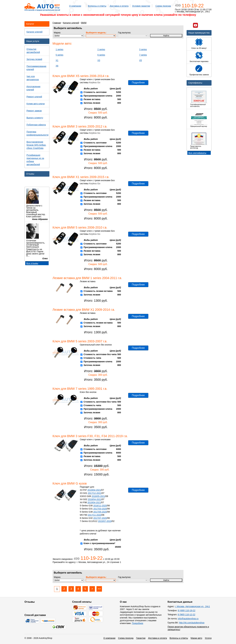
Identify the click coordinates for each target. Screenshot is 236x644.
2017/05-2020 (100, 512)
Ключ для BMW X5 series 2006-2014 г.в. (81, 76)
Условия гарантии (141, 6)
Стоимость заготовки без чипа (100, 354)
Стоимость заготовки (95, 92)
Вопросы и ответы (97, 6)
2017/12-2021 (94, 493)
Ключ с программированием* (99, 543)
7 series (143, 55)
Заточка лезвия (92, 103)
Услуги (208, 638)
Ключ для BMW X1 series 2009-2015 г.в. (81, 177)
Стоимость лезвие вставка (98, 291)
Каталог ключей (71, 23)
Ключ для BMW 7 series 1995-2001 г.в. (80, 389)
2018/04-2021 (94, 499)
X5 (141, 60)
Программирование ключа (98, 96)
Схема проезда (163, 6)
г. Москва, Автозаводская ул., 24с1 (193, 606)
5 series (59, 55)
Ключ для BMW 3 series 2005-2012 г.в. (80, 126)
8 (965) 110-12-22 (186, 615)
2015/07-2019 (105, 521)
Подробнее (138, 83)
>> (99, 589)
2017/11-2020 (94, 515)
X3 (99, 60)
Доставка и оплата (119, 6)
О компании (75, 6)
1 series (59, 49)
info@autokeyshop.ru (188, 619)
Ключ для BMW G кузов (70, 483)
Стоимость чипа (92, 358)
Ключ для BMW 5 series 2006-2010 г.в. (80, 227)
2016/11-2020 (100, 506)
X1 (57, 60)
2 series (101, 49)
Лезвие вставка (92, 99)
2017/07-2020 (100, 518)
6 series (101, 55)
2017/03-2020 (100, 509)
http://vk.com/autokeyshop (192, 623)
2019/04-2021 (94, 490)
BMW (84, 23)
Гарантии (141, 638)
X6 (57, 66)
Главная (57, 23)
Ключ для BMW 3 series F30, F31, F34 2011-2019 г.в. (90, 436)
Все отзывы (32, 263)
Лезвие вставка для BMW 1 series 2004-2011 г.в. (87, 278)
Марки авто (196, 638)
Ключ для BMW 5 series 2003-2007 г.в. (80, 341)
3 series (143, 49)
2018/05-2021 (98, 496)
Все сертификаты (197, 153)
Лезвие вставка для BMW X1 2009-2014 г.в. (84, 310)
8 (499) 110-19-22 (187, 610)
